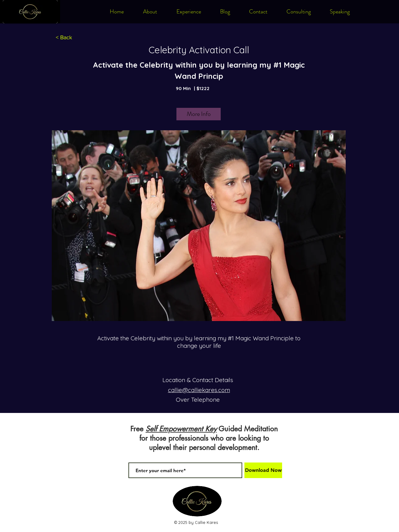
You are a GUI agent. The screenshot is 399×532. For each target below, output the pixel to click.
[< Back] (64, 38)
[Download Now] (263, 470)
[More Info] (199, 114)
